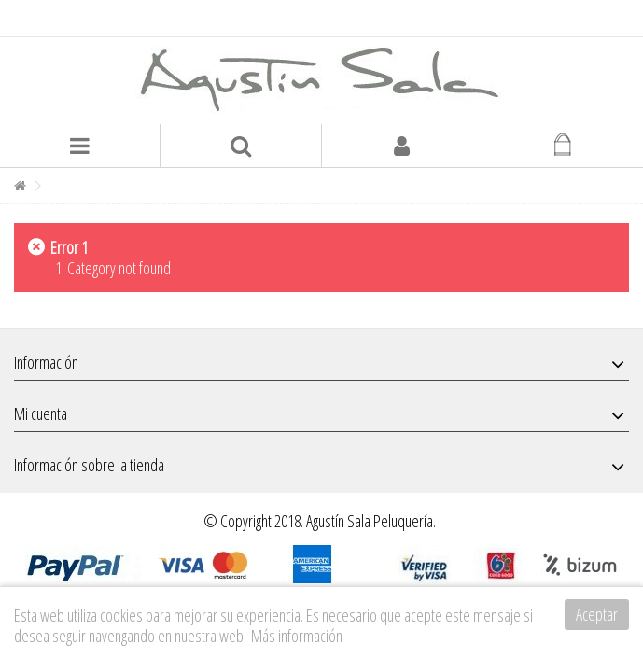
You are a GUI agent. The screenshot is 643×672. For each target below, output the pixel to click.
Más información (297, 636)
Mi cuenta (41, 413)
